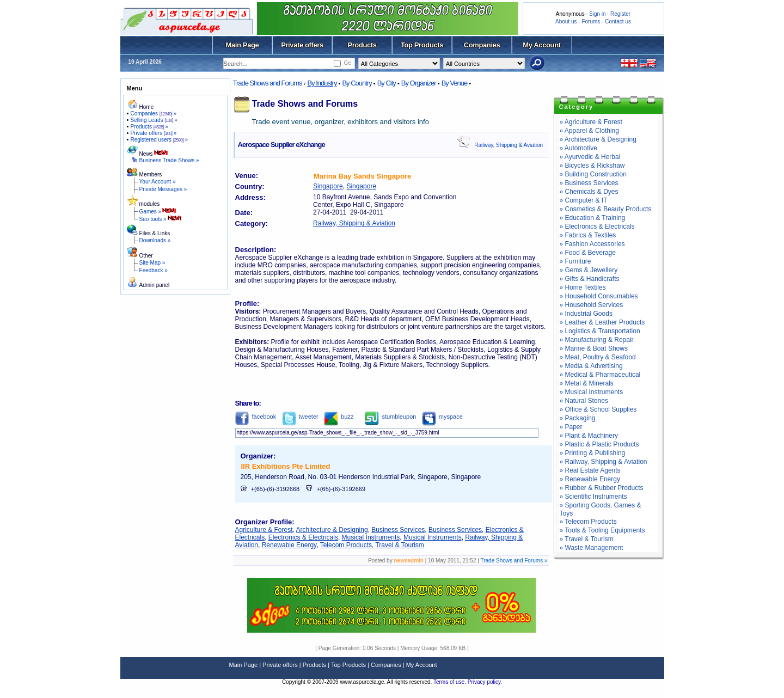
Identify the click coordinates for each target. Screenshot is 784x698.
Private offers (302, 45)
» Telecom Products (588, 522)
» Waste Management (592, 548)
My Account (541, 45)
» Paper (571, 427)
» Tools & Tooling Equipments (602, 530)
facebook (256, 417)
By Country (357, 83)
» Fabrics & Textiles (588, 235)
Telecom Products (346, 545)
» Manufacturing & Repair (597, 340)
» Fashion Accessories (592, 244)
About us (566, 22)
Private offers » (153, 133)
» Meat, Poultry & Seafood (598, 357)
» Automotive (578, 148)
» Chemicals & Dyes (589, 192)
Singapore (328, 186)
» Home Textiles (583, 287)
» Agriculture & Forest (591, 122)
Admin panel (155, 285)
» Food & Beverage (588, 253)
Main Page (243, 45)
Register (620, 14)
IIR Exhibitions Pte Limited (286, 466)
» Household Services (592, 305)
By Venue (455, 83)
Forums (591, 22)
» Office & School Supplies (598, 409)
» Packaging (578, 418)
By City (387, 83)
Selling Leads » (154, 120)
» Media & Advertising (591, 366)
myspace (442, 417)
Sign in (598, 14)
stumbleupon (390, 417)
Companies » (153, 114)
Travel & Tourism (399, 545)
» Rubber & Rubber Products (602, 488)
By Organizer (419, 83)
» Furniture (575, 261)
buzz (339, 417)
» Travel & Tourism (587, 539)
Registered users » (159, 140)
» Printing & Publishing (593, 453)
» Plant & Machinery (589, 436)
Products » (149, 127)
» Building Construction (593, 174)
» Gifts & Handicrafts (590, 279)
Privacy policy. (485, 682)
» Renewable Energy (590, 479)
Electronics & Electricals (303, 537)
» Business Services (589, 183)
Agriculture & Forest (264, 530)
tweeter (300, 417)
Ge (347, 63)
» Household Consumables (599, 296)
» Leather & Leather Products (602, 322)
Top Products (422, 45)
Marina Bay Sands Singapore (362, 176)
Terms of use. (451, 682)
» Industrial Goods (586, 314)
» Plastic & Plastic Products (599, 444)
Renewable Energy (289, 545)
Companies (482, 45)
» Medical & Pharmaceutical (600, 375)
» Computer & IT (584, 200)
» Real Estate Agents (590, 470)
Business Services (398, 530)
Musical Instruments (371, 537)
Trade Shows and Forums (268, 83)
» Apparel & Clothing (589, 131)
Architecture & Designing (332, 530)
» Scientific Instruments (593, 497)
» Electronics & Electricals (597, 226)
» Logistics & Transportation (600, 331)
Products (362, 45)
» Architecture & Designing (598, 139)
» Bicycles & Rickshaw (592, 166)
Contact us (618, 22)
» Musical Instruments (592, 392)
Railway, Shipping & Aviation (509, 145)
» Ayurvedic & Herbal (590, 157)
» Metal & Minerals (587, 383)
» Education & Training (593, 218)
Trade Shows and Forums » (514, 561)
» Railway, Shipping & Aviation (604, 462)
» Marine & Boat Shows (594, 348)
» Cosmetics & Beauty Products (606, 209)
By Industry (322, 83)
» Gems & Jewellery (589, 270)
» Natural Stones (584, 401)
